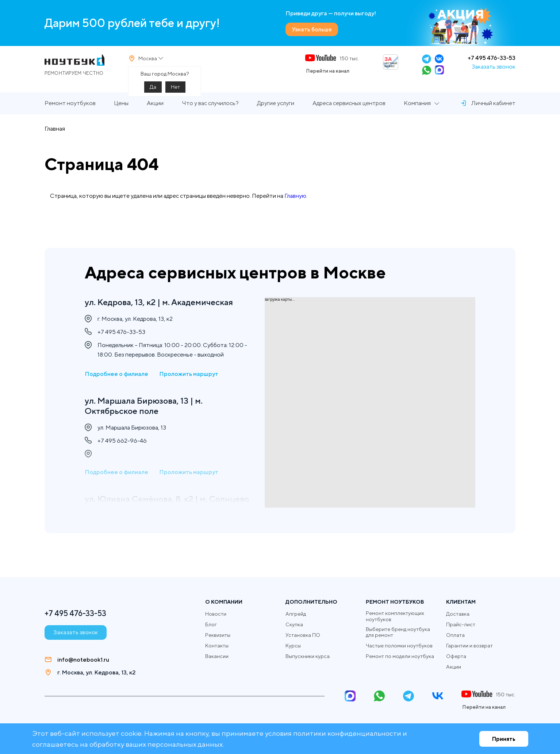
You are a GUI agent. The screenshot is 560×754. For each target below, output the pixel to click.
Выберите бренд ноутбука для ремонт (398, 632)
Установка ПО (303, 635)
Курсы (293, 646)
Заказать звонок (494, 69)
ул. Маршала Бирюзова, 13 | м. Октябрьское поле (146, 407)
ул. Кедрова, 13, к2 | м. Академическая (162, 302)
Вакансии (217, 656)
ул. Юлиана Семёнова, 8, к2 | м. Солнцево (148, 506)
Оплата (455, 635)
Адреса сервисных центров (349, 108)
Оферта (456, 656)
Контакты (217, 646)
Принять (504, 739)
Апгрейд (296, 614)
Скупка (294, 624)
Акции (155, 108)
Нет (175, 89)
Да (153, 89)
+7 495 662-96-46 (122, 443)
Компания (417, 108)
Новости (216, 614)
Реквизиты (218, 635)
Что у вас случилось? (210, 108)
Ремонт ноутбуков (70, 108)
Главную (295, 201)
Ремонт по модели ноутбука (400, 657)
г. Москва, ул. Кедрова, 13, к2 (96, 672)
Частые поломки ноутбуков (399, 646)
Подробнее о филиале (116, 375)
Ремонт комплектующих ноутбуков (395, 616)
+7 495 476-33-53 (492, 60)
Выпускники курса (308, 656)
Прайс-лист (461, 624)
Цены (121, 108)
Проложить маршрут (189, 375)
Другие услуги (276, 108)
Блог (211, 624)
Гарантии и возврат (469, 646)
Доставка (458, 614)
